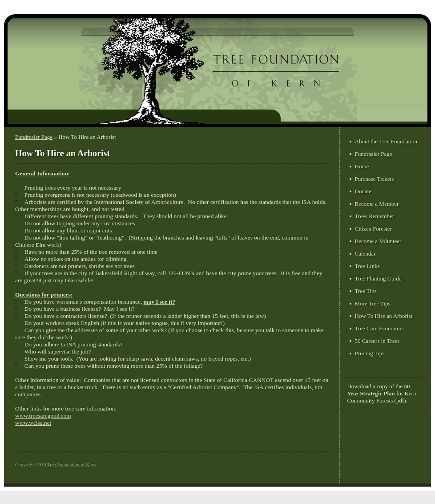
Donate (363, 191)
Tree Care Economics (380, 328)
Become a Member (377, 204)
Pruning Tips (370, 353)
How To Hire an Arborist (384, 316)
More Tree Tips (373, 303)
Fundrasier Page (34, 137)
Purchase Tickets (375, 179)
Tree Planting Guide (378, 278)
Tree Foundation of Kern (71, 464)
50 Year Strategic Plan (378, 390)
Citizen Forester (373, 229)
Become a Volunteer (378, 241)
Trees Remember (375, 216)
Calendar (365, 254)
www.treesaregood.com (43, 416)
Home (362, 166)
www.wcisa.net (33, 423)
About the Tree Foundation (386, 141)
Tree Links (367, 266)
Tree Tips (366, 291)
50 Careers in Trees (377, 341)
